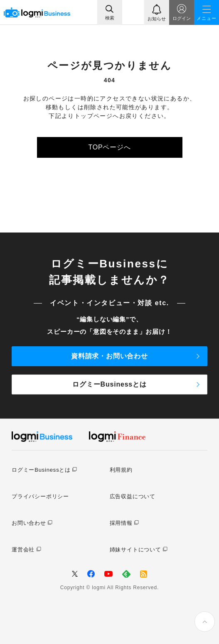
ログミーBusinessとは (109, 384)
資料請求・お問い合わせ (109, 356)
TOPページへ (109, 147)
